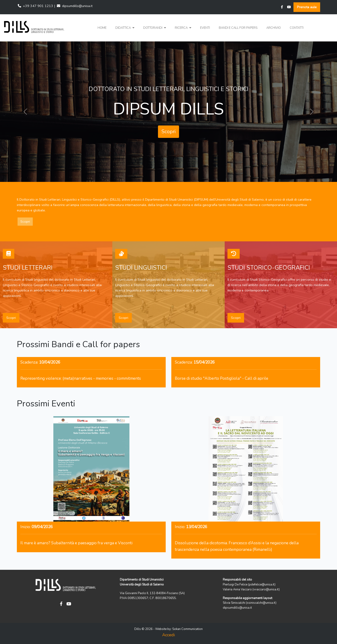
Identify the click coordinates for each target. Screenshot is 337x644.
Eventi (205, 28)
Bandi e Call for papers (238, 28)
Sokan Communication (187, 629)
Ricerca (183, 28)
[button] (125, 28)
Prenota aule (307, 7)
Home (102, 28)
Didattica (125, 28)
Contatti (297, 28)
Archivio (274, 28)
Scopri (168, 132)
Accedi (168, 635)
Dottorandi (155, 28)
